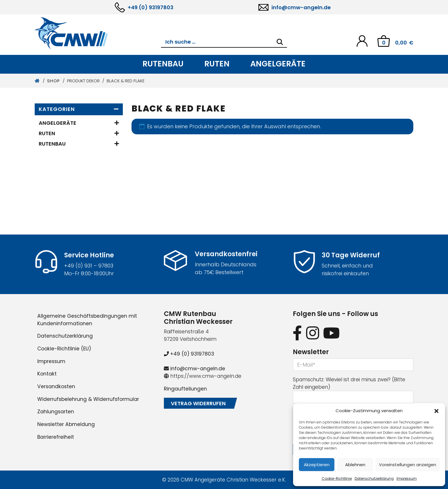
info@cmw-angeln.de (301, 7)
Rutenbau (163, 64)
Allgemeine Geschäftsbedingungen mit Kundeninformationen (87, 320)
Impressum (407, 478)
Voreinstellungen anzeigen (408, 465)
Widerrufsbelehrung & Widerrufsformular (88, 399)
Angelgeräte (278, 64)
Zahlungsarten (56, 412)
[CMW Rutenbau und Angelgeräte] (98, 33)
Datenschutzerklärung (374, 478)
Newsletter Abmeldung (66, 424)
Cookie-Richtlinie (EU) (64, 349)
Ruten (217, 64)
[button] (436, 411)
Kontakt (47, 374)
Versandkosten (56, 386)
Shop (54, 81)
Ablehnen (355, 465)
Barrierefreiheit (56, 437)
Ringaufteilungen (185, 389)
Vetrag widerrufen (198, 403)
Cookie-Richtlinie (337, 478)
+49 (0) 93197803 (151, 7)
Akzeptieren (317, 465)
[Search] (280, 42)
